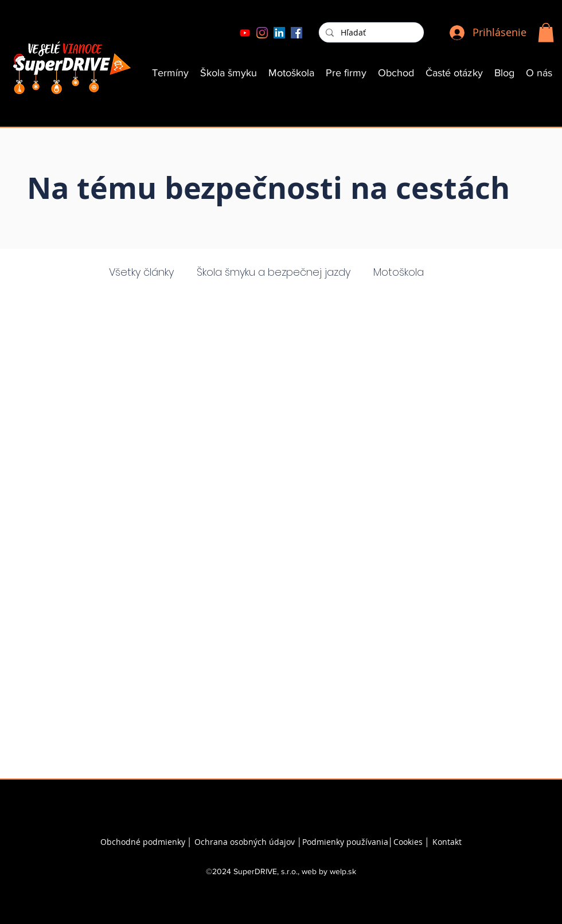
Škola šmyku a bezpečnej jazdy (274, 272)
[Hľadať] (370, 33)
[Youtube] (245, 33)
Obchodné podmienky (143, 842)
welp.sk (343, 871)
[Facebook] (296, 33)
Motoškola (399, 272)
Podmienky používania (345, 842)
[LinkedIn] (279, 33)
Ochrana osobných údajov (245, 842)
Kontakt (447, 842)
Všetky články (141, 272)
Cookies (409, 842)
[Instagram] (262, 33)
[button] (546, 32)
